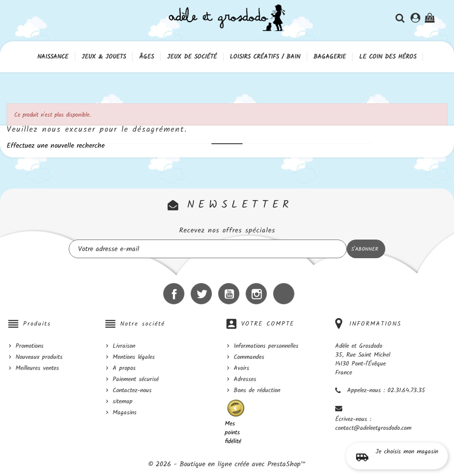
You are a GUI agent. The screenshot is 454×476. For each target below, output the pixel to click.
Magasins (125, 413)
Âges (147, 57)
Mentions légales (134, 357)
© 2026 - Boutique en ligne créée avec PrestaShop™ (227, 464)
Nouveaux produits (39, 357)
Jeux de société (192, 57)
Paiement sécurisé (136, 379)
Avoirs (241, 368)
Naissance (53, 57)
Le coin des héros (388, 57)
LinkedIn (284, 294)
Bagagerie (330, 57)
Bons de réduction (257, 390)
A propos (124, 368)
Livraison (124, 346)
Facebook (174, 294)
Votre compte (268, 324)
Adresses (245, 379)
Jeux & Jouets (104, 57)
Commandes (249, 357)
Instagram (256, 294)
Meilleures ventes (37, 368)
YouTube (229, 294)
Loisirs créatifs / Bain (265, 57)
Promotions (29, 346)
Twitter (201, 294)
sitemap (123, 401)
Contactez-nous (132, 390)
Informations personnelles (266, 346)
